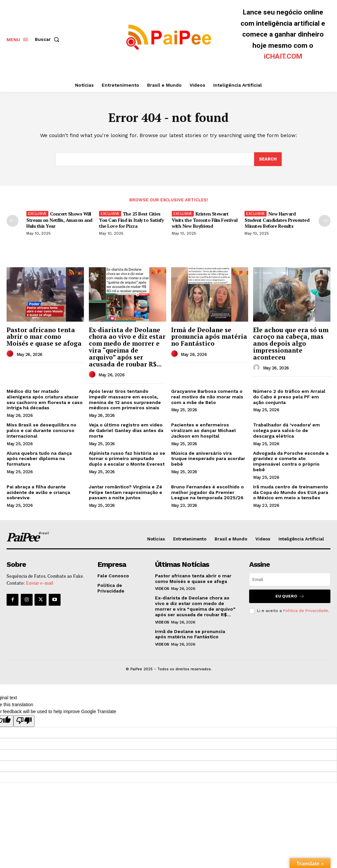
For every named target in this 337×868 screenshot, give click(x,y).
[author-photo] (11, 354)
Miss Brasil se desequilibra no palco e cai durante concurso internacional (41, 430)
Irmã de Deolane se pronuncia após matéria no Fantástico (209, 337)
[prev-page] (13, 221)
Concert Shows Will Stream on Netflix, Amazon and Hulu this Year (59, 220)
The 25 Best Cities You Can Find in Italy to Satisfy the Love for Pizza (131, 220)
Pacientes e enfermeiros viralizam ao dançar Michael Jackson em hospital (204, 430)
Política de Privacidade (306, 611)
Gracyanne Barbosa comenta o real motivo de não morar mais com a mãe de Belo (207, 397)
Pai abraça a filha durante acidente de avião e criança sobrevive (38, 492)
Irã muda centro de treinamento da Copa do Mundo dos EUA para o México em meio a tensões (291, 492)
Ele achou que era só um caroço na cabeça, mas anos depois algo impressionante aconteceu (291, 344)
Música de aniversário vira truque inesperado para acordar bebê (208, 459)
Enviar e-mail (40, 583)
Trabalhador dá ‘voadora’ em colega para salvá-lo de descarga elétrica (286, 430)
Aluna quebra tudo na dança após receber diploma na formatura (39, 459)
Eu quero (290, 596)
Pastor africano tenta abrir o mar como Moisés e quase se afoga (44, 337)
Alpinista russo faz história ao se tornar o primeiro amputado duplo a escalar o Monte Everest (127, 459)
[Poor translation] (24, 721)
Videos (162, 589)
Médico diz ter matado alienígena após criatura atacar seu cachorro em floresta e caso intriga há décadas (45, 399)
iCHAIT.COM (283, 56)
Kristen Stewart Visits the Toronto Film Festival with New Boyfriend (205, 220)
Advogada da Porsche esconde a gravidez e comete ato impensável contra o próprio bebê (291, 461)
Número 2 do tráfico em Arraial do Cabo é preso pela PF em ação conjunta (289, 397)
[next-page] (324, 221)
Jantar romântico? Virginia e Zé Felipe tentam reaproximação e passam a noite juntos (126, 492)
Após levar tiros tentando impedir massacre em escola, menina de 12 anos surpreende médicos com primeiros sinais (125, 399)
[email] (290, 579)
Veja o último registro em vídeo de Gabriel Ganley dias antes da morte (126, 430)
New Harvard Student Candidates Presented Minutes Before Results (277, 220)
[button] (48, 39)
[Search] (268, 159)
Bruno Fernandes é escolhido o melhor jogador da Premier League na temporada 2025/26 (207, 492)
